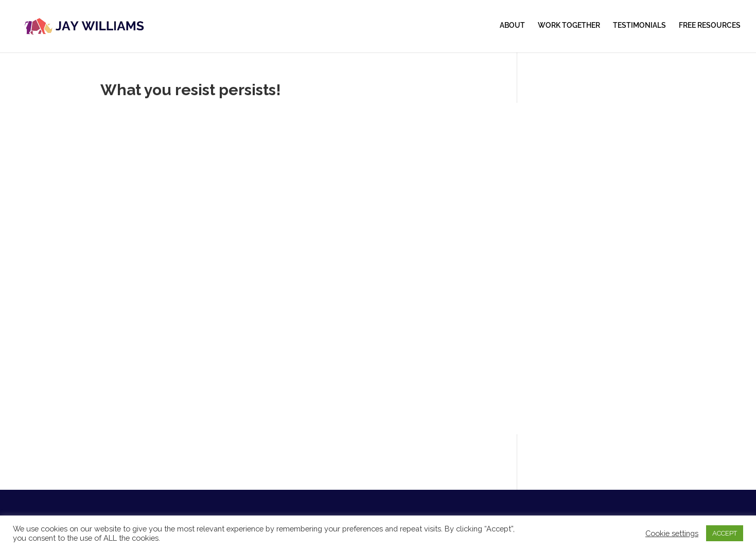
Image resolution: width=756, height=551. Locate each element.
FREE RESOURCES (710, 25)
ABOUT (512, 25)
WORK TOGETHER (569, 25)
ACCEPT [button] (725, 533)
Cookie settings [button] (672, 533)
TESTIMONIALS (639, 25)
